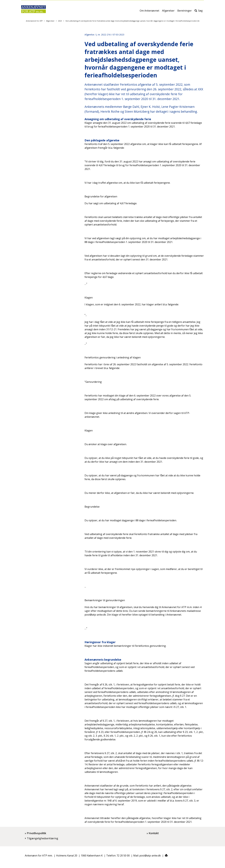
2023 (60, 21)
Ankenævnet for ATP (34, 21)
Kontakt (154, 833)
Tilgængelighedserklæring (42, 838)
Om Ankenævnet (149, 12)
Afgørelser (168, 12)
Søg (199, 12)
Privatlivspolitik (36, 833)
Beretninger (185, 12)
